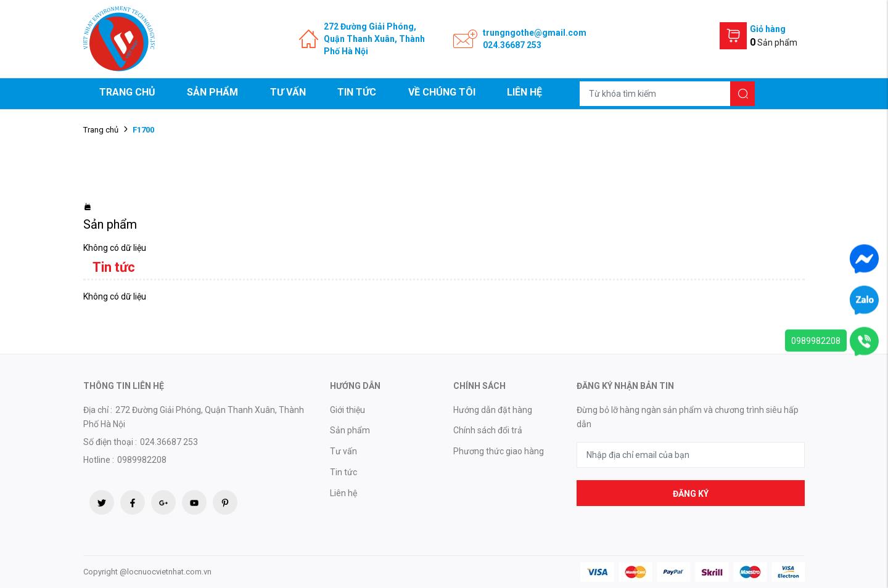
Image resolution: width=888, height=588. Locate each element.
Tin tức (357, 92)
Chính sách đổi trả (488, 430)
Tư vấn (288, 92)
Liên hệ (524, 92)
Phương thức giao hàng (499, 451)
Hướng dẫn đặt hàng (493, 410)
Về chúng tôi (442, 92)
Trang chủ (127, 92)
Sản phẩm (212, 92)
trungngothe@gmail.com (535, 33)
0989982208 (816, 341)
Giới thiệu (347, 410)
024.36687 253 (512, 45)
